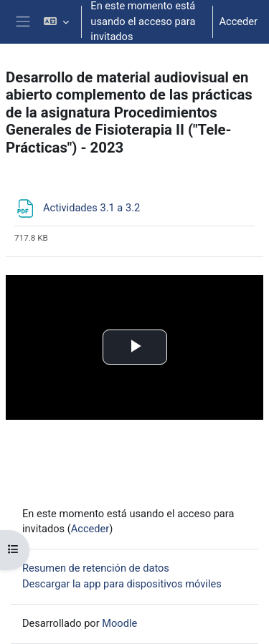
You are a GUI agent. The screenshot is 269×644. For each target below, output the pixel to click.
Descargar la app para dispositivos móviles (122, 584)
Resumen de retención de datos (96, 568)
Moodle (119, 623)
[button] (56, 22)
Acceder (238, 21)
